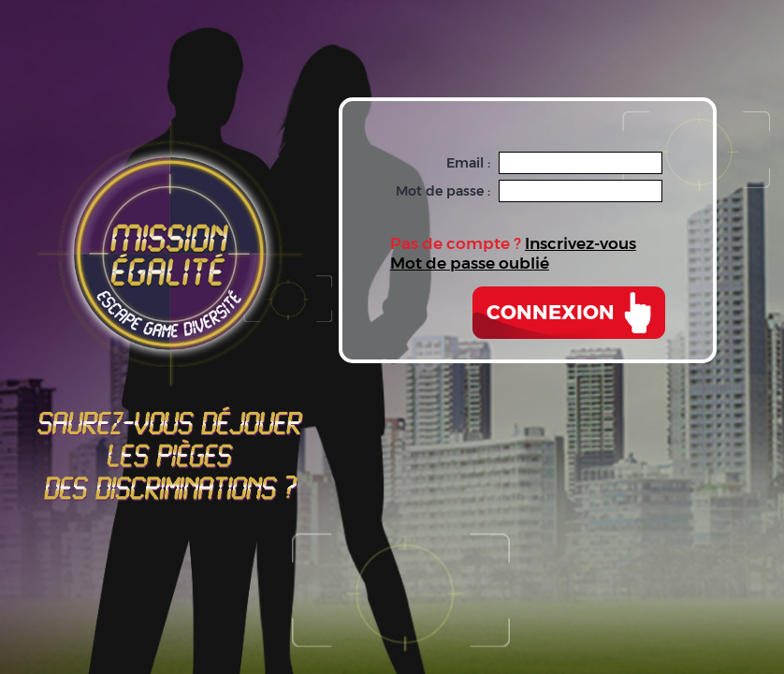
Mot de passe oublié (470, 263)
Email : (468, 163)
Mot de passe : (443, 191)
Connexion (551, 312)
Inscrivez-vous (581, 243)
